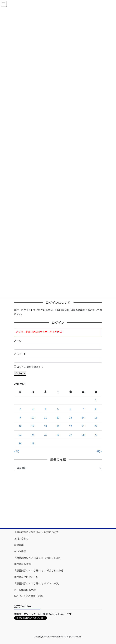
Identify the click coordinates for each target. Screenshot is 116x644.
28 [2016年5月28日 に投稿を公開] (83, 435)
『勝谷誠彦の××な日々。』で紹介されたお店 (39, 570)
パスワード (20, 354)
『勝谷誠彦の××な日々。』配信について (36, 532)
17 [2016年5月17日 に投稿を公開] (33, 426)
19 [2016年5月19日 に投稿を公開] (58, 426)
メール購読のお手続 (25, 590)
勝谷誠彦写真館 (22, 564)
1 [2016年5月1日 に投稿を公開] (96, 400)
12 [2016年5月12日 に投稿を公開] (58, 417)
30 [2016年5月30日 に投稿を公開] (20, 443)
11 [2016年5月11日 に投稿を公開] (45, 417)
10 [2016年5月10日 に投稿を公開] (33, 417)
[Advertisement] (58, 499)
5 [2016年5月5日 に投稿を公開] (58, 409)
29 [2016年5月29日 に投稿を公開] (96, 435)
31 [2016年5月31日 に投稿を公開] (33, 443)
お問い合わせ (21, 538)
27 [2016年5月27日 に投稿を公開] (71, 435)
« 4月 (17, 451)
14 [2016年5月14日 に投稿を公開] (83, 417)
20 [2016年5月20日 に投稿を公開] (71, 426)
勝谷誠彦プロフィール (26, 577)
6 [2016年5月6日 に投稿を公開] (71, 409)
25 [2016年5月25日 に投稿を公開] (45, 435)
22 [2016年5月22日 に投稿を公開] (96, 426)
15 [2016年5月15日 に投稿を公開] (96, 417)
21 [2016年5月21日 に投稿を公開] (83, 426)
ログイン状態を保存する (30, 367)
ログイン (20, 373)
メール (18, 341)
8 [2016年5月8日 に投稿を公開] (96, 409)
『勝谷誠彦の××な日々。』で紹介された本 (38, 558)
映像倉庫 (19, 545)
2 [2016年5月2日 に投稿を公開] (20, 409)
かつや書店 (20, 551)
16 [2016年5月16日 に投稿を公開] (20, 426)
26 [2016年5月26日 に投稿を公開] (58, 435)
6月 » (99, 451)
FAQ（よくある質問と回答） (30, 596)
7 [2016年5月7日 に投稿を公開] (83, 409)
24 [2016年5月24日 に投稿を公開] (33, 435)
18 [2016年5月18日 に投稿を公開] (45, 426)
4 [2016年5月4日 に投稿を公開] (45, 409)
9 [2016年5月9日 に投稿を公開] (20, 417)
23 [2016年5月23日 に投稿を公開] (20, 435)
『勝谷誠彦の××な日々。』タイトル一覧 (36, 583)
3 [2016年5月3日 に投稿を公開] (33, 409)
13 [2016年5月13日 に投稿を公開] (71, 417)
